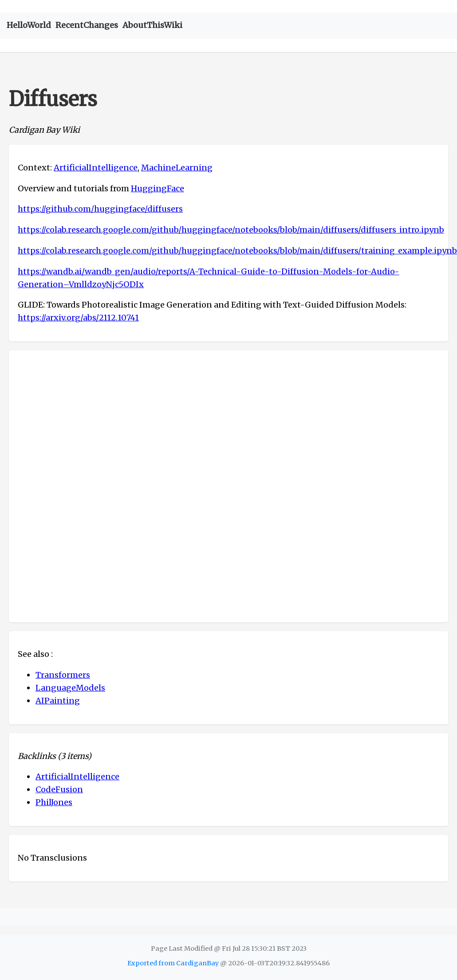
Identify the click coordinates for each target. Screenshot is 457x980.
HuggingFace (158, 188)
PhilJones (54, 802)
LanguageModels (70, 688)
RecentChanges (87, 25)
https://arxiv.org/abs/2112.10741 (78, 318)
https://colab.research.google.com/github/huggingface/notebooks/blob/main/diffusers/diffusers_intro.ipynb (231, 230)
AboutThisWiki (152, 25)
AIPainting (58, 701)
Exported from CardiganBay (173, 963)
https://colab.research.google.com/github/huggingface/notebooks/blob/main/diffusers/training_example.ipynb (237, 251)
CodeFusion (59, 789)
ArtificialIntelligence (96, 168)
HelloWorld (29, 25)
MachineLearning (177, 168)
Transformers (63, 675)
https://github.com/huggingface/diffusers (100, 209)
